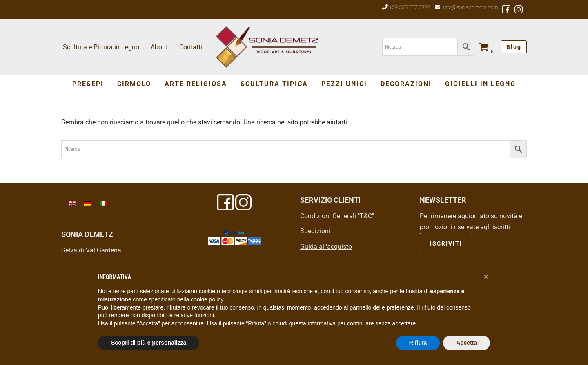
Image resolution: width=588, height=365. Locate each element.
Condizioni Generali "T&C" (337, 216)
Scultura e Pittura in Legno (101, 47)
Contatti (191, 47)
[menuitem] (72, 203)
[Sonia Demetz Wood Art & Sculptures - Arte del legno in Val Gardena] (267, 47)
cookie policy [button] (207, 299)
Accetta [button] (467, 343)
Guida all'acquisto (326, 247)
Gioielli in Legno (480, 84)
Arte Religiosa (196, 84)
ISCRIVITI (446, 243)
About (159, 47)
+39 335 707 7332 (410, 7)
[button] (486, 277)
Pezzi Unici (344, 84)
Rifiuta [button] (418, 343)
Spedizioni (315, 231)
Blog (514, 47)
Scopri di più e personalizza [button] (149, 343)
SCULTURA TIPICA (274, 84)
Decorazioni (406, 84)
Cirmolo (134, 84)
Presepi (88, 84)
